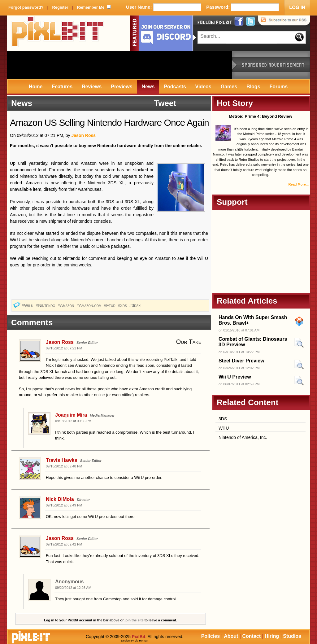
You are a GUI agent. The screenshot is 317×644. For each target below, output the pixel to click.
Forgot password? (26, 7)
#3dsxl (137, 305)
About (231, 636)
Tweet (165, 103)
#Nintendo (46, 305)
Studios (292, 636)
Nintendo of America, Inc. (243, 437)
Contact (251, 636)
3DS (223, 419)
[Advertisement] (119, 65)
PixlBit (58, 33)
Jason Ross (83, 135)
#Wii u (28, 305)
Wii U (224, 428)
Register (60, 7)
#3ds (123, 305)
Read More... (299, 184)
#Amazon (66, 305)
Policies (211, 636)
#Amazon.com (89, 305)
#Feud (110, 305)
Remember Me (91, 7)
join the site (134, 620)
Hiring (272, 636)
